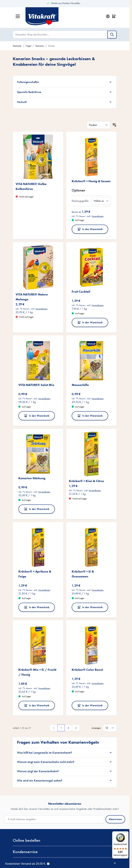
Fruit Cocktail (81, 292)
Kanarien (40, 46)
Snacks (52, 46)
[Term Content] (48, 863)
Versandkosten (98, 216)
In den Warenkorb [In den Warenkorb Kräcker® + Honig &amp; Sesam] (90, 229)
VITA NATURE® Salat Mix (36, 385)
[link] (54, 728)
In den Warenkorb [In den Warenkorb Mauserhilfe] (90, 416)
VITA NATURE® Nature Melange (32, 297)
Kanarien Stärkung (32, 478)
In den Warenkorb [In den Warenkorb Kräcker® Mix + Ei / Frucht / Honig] (37, 705)
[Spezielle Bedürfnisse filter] (65, 92)
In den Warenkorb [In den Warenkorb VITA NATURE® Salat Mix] (37, 416)
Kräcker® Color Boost (87, 670)
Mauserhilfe (80, 385)
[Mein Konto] (108, 16)
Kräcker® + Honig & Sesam (91, 181)
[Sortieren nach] (99, 125)
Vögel (28, 46)
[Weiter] (76, 728)
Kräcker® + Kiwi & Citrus (86, 481)
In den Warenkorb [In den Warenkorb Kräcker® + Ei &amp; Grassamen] (90, 607)
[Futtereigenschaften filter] (65, 82)
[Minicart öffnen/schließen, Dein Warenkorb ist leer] (114, 16)
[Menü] (126, 833)
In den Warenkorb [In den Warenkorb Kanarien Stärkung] (37, 509)
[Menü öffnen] (18, 16)
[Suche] (112, 35)
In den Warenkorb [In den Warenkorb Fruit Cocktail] (90, 322)
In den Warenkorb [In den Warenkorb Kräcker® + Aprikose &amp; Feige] (37, 607)
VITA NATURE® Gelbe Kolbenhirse (31, 186)
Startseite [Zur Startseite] (17, 46)
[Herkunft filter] (65, 102)
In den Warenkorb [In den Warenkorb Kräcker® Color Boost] (90, 705)
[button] (65, 840)
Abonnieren (115, 819)
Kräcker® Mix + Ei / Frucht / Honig (37, 672)
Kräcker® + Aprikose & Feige (35, 574)
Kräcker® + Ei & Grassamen (83, 574)
